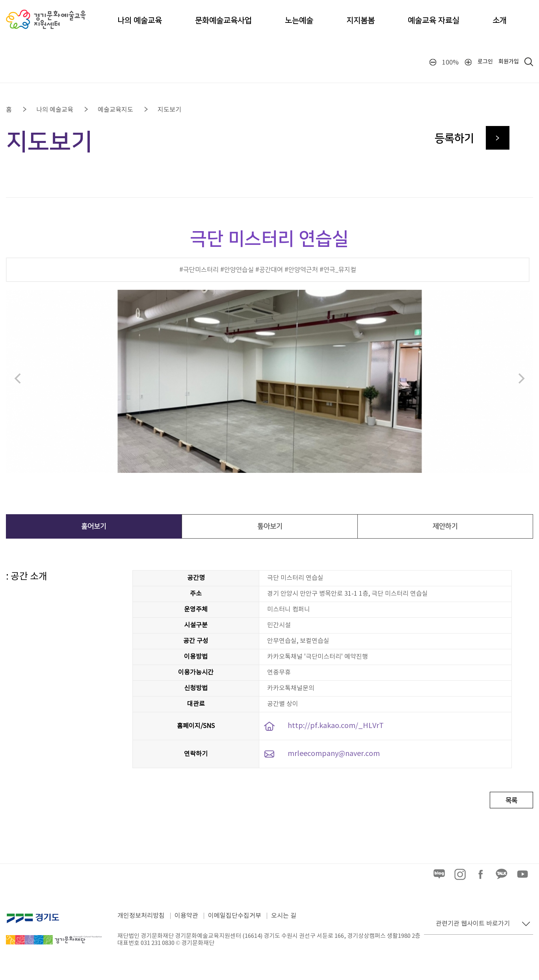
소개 (500, 20)
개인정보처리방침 (141, 916)
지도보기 (169, 110)
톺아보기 (270, 526)
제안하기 (445, 526)
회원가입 (509, 62)
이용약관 (186, 916)
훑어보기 (94, 526)
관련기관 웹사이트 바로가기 (473, 924)
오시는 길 (284, 916)
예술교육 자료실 (434, 20)
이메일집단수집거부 (235, 916)
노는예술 (299, 20)
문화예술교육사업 (223, 20)
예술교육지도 (115, 110)
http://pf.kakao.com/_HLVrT (336, 726)
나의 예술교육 (140, 20)
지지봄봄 (361, 20)
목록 (511, 800)
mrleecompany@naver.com (334, 754)
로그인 (485, 62)
